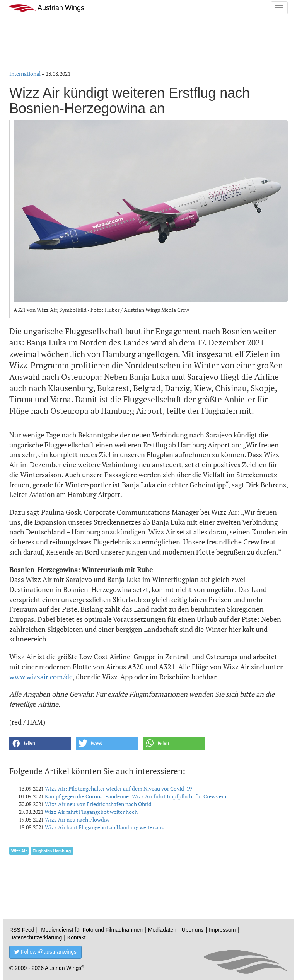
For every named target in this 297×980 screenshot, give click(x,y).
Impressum (222, 930)
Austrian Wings (47, 8)
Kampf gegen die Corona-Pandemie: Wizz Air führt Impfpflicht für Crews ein (136, 796)
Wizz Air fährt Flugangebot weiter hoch (91, 812)
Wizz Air (19, 851)
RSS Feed (22, 930)
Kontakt (76, 937)
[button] (40, 743)
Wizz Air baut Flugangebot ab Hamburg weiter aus (104, 827)
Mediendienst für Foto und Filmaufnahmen (92, 930)
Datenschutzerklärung (36, 937)
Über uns (193, 930)
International (25, 74)
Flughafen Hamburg (52, 851)
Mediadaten (162, 930)
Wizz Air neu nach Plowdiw (77, 819)
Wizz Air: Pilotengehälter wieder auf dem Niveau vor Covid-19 (118, 789)
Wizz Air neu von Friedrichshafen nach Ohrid (98, 804)
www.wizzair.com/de (41, 677)
